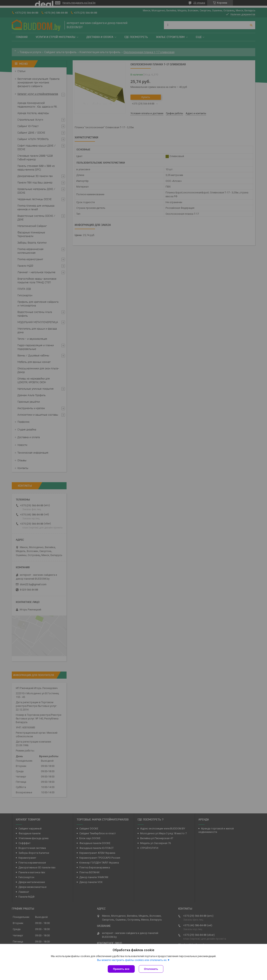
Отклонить (151, 969)
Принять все (121, 969)
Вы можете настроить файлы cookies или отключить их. (132, 960)
